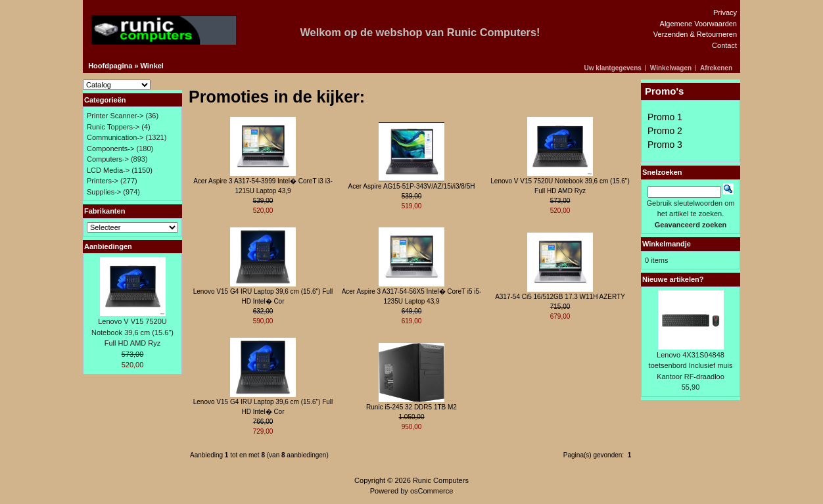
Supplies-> (104, 192)
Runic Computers (441, 480)
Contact (724, 45)
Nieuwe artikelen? (673, 279)
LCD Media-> (108, 170)
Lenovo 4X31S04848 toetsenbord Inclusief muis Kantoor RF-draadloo (691, 366)
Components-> (110, 149)
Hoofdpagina (110, 66)
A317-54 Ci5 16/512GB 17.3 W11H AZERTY (560, 297)
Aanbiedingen (108, 246)
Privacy (725, 12)
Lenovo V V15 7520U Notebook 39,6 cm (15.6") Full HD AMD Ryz (132, 332)
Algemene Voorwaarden (698, 24)
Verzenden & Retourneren (695, 34)
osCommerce (432, 491)
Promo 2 (665, 131)
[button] (615, 68)
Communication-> (115, 137)
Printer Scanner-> (115, 116)
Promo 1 (665, 117)
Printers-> (103, 181)
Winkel (152, 66)
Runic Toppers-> (113, 127)
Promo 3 (665, 145)
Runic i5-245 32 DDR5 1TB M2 (411, 407)
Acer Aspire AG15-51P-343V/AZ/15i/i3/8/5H (412, 186)
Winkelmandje (667, 244)
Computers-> (108, 159)
